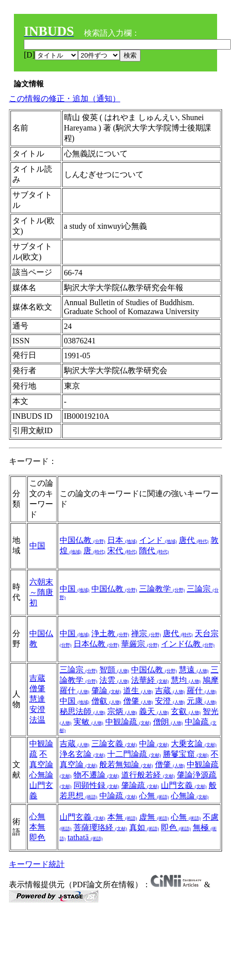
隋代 (154, 551)
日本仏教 (96, 644)
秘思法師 (82, 711)
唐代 (194, 540)
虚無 (154, 817)
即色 (37, 837)
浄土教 (110, 633)
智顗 (114, 670)
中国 (37, 546)
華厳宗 (140, 644)
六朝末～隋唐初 (41, 592)
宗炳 (122, 711)
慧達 (37, 699)
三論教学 (162, 589)
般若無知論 (126, 764)
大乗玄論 (194, 744)
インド (158, 540)
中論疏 (118, 796)
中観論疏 (128, 722)
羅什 (202, 690)
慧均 (186, 680)
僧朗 (168, 722)
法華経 (150, 680)
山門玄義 (184, 785)
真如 (144, 827)
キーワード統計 (37, 864)
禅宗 (146, 633)
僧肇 (37, 688)
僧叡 (106, 701)
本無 (37, 827)
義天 (154, 711)
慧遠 (194, 670)
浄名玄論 (82, 754)
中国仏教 (82, 540)
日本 (122, 540)
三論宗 (78, 670)
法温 (37, 720)
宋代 (122, 551)
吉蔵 (37, 678)
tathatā (85, 837)
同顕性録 (96, 785)
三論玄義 (114, 744)
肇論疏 (140, 785)
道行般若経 (148, 775)
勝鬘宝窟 (186, 754)
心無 (154, 796)
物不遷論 (96, 775)
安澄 (37, 709)
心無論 (41, 775)
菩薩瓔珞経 (100, 827)
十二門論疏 (134, 754)
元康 (202, 701)
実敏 (88, 722)
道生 (138, 690)
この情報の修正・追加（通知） (65, 98)
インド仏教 (188, 644)
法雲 (114, 680)
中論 (154, 744)
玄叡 (186, 711)
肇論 (106, 690)
